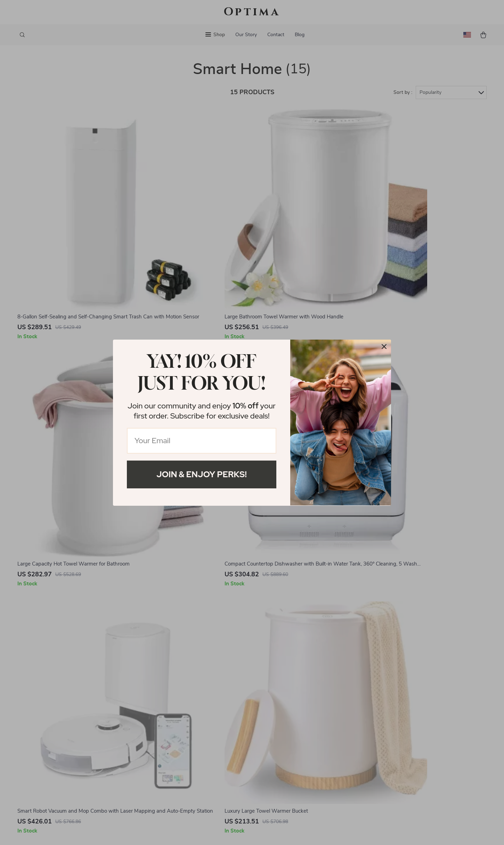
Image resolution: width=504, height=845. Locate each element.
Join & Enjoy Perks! (202, 474)
